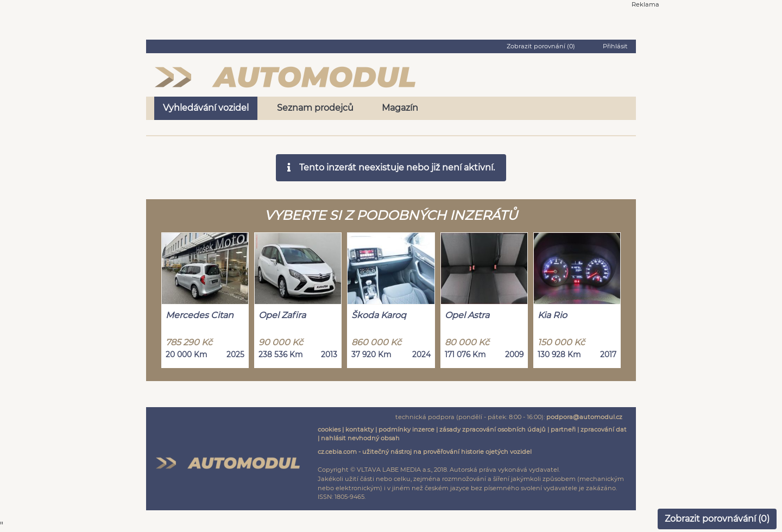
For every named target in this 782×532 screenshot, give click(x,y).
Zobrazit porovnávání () (717, 519)
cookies (329, 429)
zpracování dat (604, 429)
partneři (563, 429)
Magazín (400, 108)
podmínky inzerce (406, 429)
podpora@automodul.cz (584, 417)
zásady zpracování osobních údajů (493, 429)
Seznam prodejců (315, 108)
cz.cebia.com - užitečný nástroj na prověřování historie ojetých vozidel (425, 452)
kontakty (360, 429)
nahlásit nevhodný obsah (360, 438)
